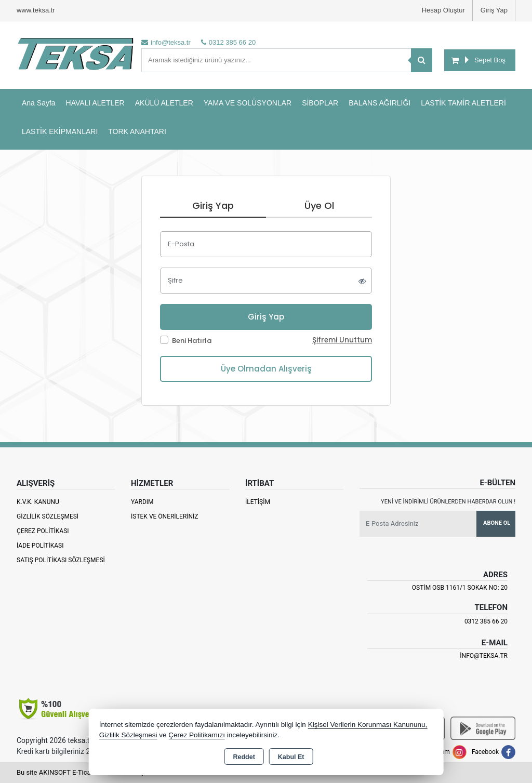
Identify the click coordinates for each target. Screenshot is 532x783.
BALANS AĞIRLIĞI (380, 103)
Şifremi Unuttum (342, 340)
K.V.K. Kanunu (38, 502)
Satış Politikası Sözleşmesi (61, 560)
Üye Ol (319, 205)
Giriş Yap (494, 10)
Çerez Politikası (43, 531)
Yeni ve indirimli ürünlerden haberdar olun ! (448, 502)
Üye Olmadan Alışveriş (266, 369)
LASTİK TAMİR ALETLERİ (463, 103)
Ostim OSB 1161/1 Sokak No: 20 (460, 588)
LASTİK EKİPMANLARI (60, 131)
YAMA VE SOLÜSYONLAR (248, 103)
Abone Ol (497, 523)
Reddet (244, 757)
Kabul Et (291, 757)
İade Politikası (40, 546)
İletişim (258, 502)
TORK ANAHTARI (137, 131)
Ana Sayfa (39, 103)
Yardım (142, 502)
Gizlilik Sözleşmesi (48, 516)
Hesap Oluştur (443, 10)
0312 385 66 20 (486, 621)
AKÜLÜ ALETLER (164, 103)
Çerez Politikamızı (197, 735)
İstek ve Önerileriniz (165, 516)
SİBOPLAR (320, 103)
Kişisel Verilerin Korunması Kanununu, (368, 725)
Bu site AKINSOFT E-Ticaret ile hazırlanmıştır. (84, 772)
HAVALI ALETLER (95, 103)
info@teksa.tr (484, 656)
